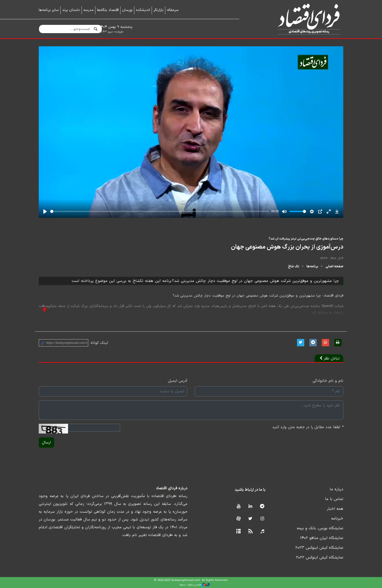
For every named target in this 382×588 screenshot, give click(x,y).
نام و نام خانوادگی (328, 381)
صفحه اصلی (334, 266)
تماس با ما (334, 499)
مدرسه (88, 10)
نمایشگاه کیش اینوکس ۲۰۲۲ (320, 558)
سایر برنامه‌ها (49, 10)
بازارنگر (158, 10)
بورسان (127, 10)
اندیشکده (143, 10)
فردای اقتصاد (298, 19)
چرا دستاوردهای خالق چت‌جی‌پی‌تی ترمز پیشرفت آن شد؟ (306, 239)
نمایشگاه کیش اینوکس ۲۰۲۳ (319, 548)
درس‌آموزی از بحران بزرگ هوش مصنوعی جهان (287, 247)
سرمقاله (173, 10)
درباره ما (336, 489)
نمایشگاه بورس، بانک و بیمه (320, 528)
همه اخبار (335, 509)
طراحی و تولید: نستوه (195, 585)
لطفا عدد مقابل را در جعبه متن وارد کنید (308, 427)
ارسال (46, 443)
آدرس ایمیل (178, 381)
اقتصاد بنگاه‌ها (108, 10)
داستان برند (71, 10)
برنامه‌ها (312, 266)
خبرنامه (337, 519)
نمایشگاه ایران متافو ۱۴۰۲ (322, 538)
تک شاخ (294, 266)
